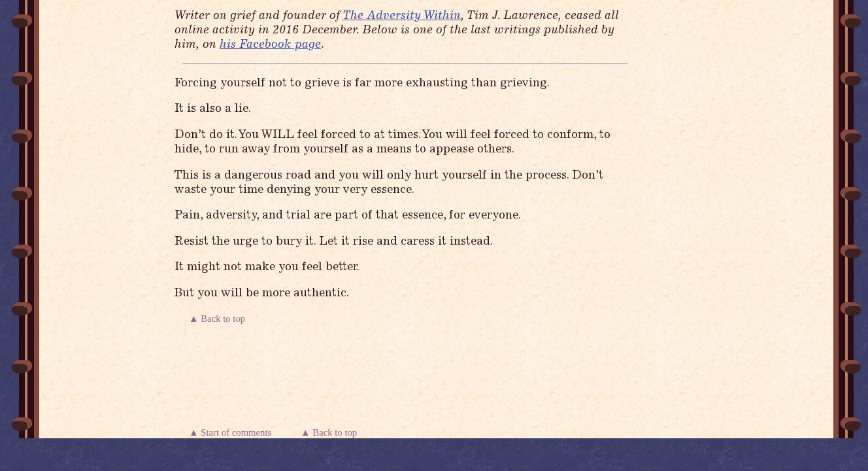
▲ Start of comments (233, 432)
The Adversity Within (402, 16)
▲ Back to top (218, 319)
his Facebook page (270, 45)
